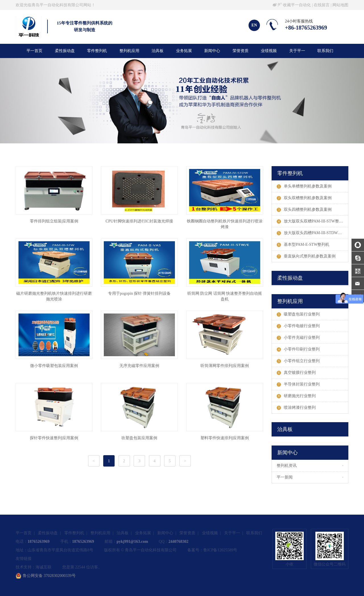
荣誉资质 (241, 51)
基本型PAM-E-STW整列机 (303, 245)
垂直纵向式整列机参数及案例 (306, 256)
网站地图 (340, 5)
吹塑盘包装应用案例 (139, 438)
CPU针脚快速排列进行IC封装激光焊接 (139, 221)
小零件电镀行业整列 (298, 326)
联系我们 (325, 51)
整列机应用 (129, 51)
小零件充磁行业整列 (298, 338)
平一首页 (34, 51)
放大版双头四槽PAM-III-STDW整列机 (312, 233)
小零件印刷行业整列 (298, 349)
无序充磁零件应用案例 (139, 366)
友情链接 (24, 559)
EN (254, 25)
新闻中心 (212, 51)
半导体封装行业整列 (298, 384)
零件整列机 (97, 51)
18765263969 (39, 542)
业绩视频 (269, 51)
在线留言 (322, 5)
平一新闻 (285, 477)
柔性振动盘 (65, 51)
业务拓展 (184, 51)
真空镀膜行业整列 (296, 373)
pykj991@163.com (132, 542)
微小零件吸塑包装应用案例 (54, 366)
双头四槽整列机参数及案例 (304, 210)
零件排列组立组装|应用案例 (54, 221)
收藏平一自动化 (297, 5)
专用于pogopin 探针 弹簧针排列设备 (139, 293)
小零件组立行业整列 (298, 361)
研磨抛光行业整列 (296, 396)
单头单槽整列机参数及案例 (304, 186)
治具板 (158, 51)
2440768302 (178, 542)
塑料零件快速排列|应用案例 (225, 438)
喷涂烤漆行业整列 (296, 408)
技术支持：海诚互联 (34, 567)
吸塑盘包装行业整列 (298, 314)
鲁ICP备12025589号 (220, 550)
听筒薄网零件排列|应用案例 (225, 366)
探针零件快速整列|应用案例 (54, 438)
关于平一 (297, 51)
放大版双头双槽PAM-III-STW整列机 (312, 221)
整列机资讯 (287, 466)
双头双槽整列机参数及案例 (304, 198)
